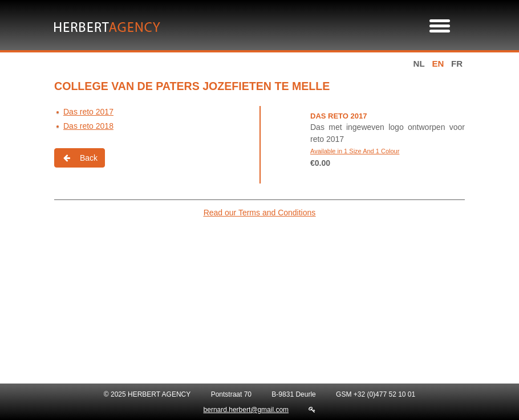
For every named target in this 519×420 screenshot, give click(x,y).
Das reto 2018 (88, 126)
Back (80, 158)
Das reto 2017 (88, 112)
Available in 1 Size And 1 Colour (355, 151)
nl (419, 64)
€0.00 (320, 163)
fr (457, 64)
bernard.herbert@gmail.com (246, 410)
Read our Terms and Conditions (260, 213)
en (438, 64)
